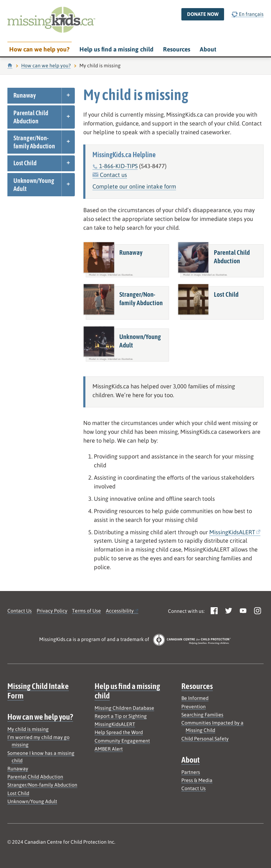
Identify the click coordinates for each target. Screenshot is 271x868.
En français (248, 14)
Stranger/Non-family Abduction (34, 142)
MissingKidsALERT (232, 532)
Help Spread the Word (119, 732)
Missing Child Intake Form (38, 691)
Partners (191, 772)
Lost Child (25, 163)
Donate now (203, 14)
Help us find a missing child (116, 49)
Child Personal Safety (205, 739)
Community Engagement (122, 741)
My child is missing (28, 729)
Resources (177, 49)
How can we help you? (39, 49)
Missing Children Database (124, 708)
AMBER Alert (109, 749)
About (208, 49)
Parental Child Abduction (31, 117)
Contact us (110, 175)
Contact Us (20, 611)
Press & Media (197, 780)
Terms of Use (86, 611)
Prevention (194, 707)
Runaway (25, 95)
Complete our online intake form (134, 187)
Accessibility (120, 611)
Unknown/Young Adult (34, 185)
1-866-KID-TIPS (118, 166)
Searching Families (202, 715)
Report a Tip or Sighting (121, 716)
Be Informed (195, 698)
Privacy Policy (52, 611)
